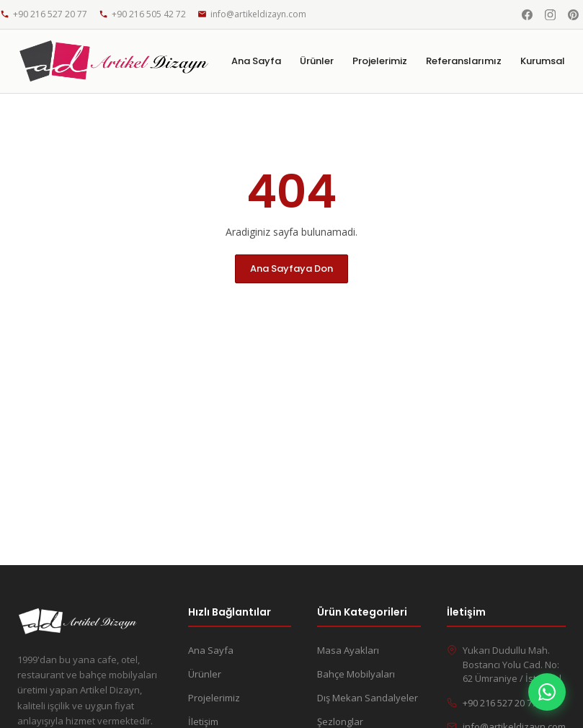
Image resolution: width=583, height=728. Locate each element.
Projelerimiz (380, 61)
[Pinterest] (573, 14)
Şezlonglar (340, 722)
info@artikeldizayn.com (252, 14)
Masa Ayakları (348, 650)
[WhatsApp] (547, 692)
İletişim (203, 722)
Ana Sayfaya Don (291, 268)
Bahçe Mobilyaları (356, 674)
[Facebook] (527, 14)
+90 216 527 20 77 (44, 14)
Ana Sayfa (256, 61)
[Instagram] (550, 14)
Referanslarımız (464, 61)
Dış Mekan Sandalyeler (368, 698)
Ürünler (317, 61)
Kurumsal (543, 61)
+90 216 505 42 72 (142, 14)
